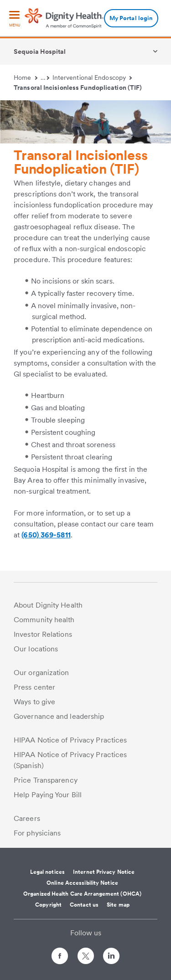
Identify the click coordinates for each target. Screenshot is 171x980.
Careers (27, 818)
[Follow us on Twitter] (86, 952)
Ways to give (34, 702)
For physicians (37, 833)
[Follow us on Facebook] (60, 957)
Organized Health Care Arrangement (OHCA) (82, 894)
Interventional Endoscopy (92, 77)
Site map (118, 905)
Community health (44, 620)
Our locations (36, 649)
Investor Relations (43, 634)
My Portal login (131, 18)
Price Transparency (46, 780)
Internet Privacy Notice (104, 872)
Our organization (41, 673)
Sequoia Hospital (40, 52)
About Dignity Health (48, 605)
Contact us (84, 905)
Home (26, 77)
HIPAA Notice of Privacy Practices (70, 740)
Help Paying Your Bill (48, 795)
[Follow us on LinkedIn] (111, 957)
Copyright (48, 905)
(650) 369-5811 (46, 535)
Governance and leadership (59, 716)
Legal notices (47, 872)
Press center (34, 687)
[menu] (15, 19)
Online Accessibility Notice (82, 883)
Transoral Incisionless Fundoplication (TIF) (78, 88)
